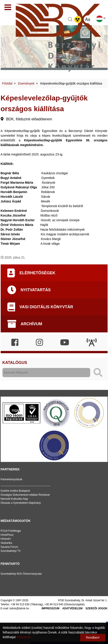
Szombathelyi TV (11, 551)
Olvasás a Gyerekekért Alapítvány (21, 503)
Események (26, 83)
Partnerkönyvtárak (11, 479)
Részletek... (25, 637)
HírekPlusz (7, 535)
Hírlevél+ (6, 539)
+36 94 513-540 (54, 604)
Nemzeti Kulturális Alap (14, 499)
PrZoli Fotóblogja (11, 531)
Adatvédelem (72, 608)
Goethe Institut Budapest (15, 491)
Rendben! (93, 638)
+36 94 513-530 (20, 604)
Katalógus (15, 363)
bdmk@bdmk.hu (19, 608)
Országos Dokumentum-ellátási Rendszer (25, 495)
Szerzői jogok (97, 608)
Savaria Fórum (9, 547)
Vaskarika (6, 543)
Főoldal (7, 83)
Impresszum (51, 608)
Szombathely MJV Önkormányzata (21, 574)
